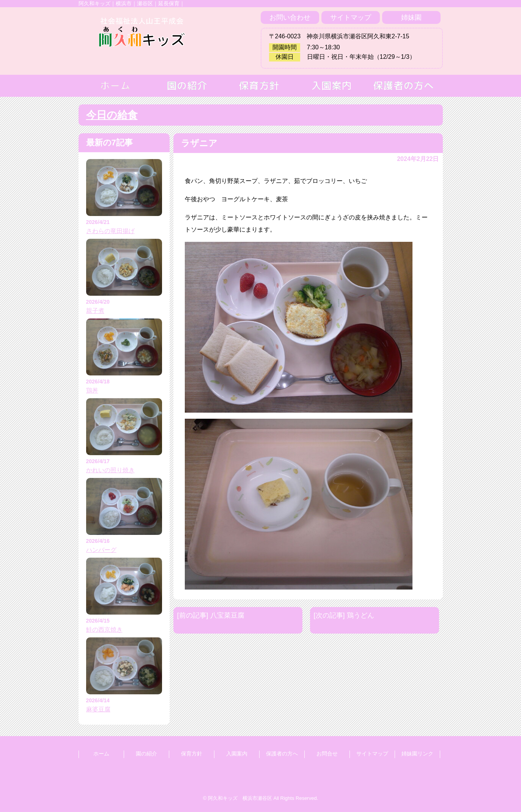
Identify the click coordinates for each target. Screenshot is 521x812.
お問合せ (327, 754)
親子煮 (95, 311)
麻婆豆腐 (98, 709)
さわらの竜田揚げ (110, 231)
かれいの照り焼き (110, 470)
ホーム (101, 754)
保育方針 (192, 754)
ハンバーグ (101, 550)
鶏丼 (92, 390)
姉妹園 (411, 17)
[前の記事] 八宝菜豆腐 (211, 615)
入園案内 (237, 754)
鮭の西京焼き (104, 630)
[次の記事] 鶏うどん (344, 615)
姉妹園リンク (417, 754)
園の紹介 (146, 754)
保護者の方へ (282, 754)
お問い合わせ (290, 17)
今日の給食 (112, 115)
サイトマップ (351, 17)
